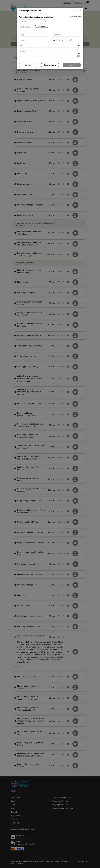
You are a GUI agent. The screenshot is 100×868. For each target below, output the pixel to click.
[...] (48, 46)
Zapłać (72, 65)
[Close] (80, 10)
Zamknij (28, 65)
